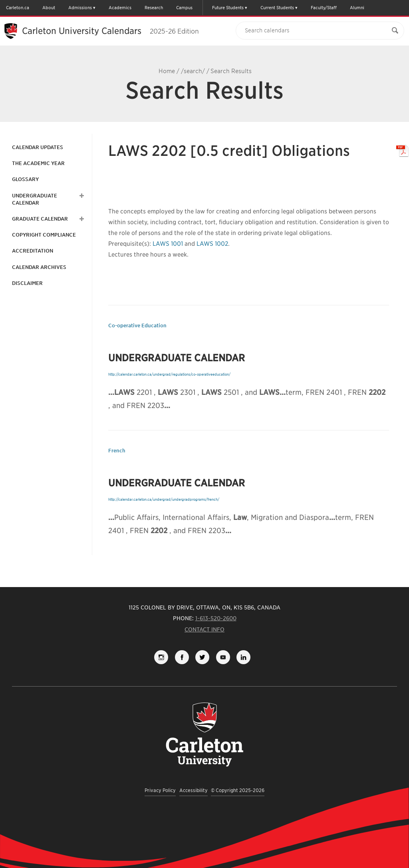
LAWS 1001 (168, 244)
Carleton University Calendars (110, 31)
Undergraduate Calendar (35, 199)
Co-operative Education (137, 325)
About (49, 8)
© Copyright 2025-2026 (238, 790)
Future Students (228, 8)
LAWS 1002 (212, 244)
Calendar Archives (39, 267)
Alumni (357, 8)
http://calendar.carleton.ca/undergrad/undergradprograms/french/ (164, 499)
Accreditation (33, 251)
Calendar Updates (38, 147)
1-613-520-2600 (216, 618)
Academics (120, 8)
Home (167, 71)
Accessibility (194, 790)
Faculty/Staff (324, 8)
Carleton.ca (18, 8)
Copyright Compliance (44, 235)
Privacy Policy (160, 790)
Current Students (277, 8)
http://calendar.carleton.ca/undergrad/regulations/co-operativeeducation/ (169, 374)
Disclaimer (27, 283)
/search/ (193, 71)
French (117, 451)
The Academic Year (38, 163)
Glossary (25, 179)
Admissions (80, 8)
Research (154, 8)
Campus (184, 8)
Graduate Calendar (40, 219)
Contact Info (204, 629)
